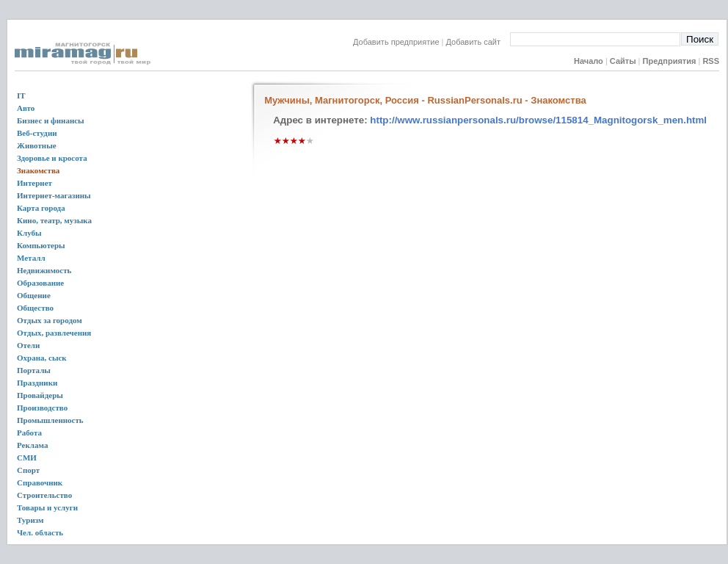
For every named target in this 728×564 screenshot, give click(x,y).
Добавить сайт (478, 42)
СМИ (27, 458)
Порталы (34, 370)
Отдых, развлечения (54, 333)
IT (21, 95)
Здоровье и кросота (52, 158)
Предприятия (670, 61)
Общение (34, 295)
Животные (37, 145)
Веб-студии (37, 133)
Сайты (623, 61)
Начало (589, 61)
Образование (40, 283)
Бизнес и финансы (51, 120)
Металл (31, 258)
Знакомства (38, 170)
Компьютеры (41, 245)
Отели (28, 345)
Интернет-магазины (54, 195)
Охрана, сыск (42, 358)
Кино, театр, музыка (54, 220)
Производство (42, 408)
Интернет (34, 183)
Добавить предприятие (396, 42)
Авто (26, 108)
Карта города (41, 208)
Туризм (30, 520)
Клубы (29, 233)
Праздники (37, 383)
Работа (29, 433)
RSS (711, 61)
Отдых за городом (50, 320)
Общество (35, 308)
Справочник (40, 482)
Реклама (32, 445)
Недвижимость (44, 270)
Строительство (44, 495)
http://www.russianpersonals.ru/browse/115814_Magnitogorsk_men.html (538, 120)
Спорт (28, 470)
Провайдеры (40, 395)
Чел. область (40, 532)
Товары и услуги (47, 507)
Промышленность (50, 420)
